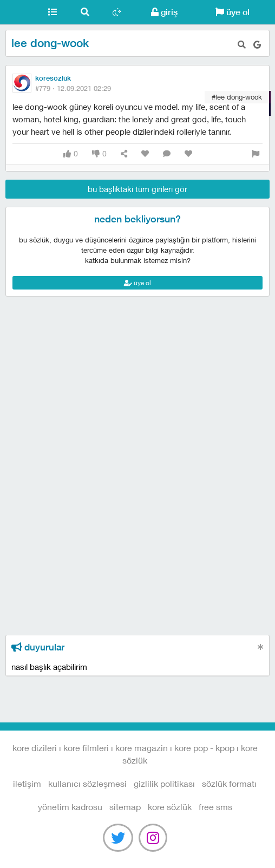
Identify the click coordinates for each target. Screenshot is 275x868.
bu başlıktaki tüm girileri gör (137, 189)
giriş (164, 12)
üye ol (233, 12)
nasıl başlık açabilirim (49, 667)
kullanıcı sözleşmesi (87, 783)
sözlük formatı (229, 783)
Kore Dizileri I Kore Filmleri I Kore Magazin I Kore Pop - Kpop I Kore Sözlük (18, 12)
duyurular (38, 647)
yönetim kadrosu (70, 807)
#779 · (73, 88)
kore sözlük (170, 807)
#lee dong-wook (237, 97)
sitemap (125, 807)
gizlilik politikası (164, 783)
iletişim (27, 783)
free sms (215, 807)
